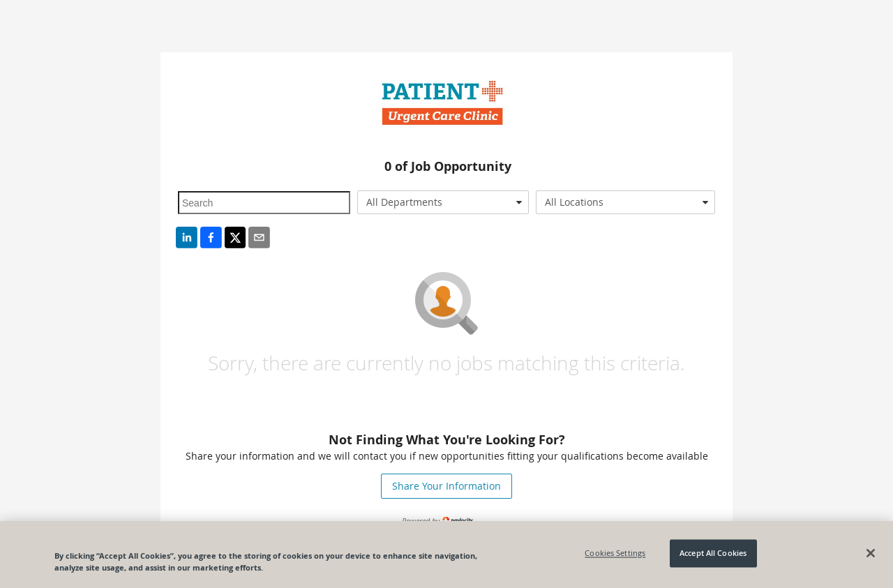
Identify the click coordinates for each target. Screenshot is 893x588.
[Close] (871, 553)
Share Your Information (446, 486)
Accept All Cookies (713, 553)
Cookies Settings (615, 553)
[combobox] (443, 202)
